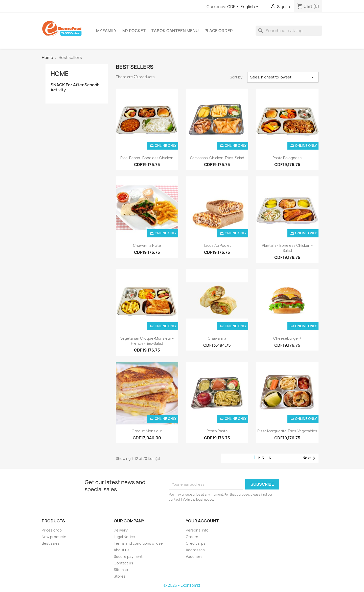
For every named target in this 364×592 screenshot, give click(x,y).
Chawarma (217, 338)
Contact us (123, 563)
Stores (120, 576)
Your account (202, 521)
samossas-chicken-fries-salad (217, 158)
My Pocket (134, 31)
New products (54, 537)
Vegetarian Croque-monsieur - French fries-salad (147, 341)
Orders (192, 537)
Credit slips (196, 543)
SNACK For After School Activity (74, 87)
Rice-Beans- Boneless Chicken (147, 158)
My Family (106, 31)
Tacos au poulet (217, 245)
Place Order (219, 31)
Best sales (51, 543)
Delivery (121, 530)
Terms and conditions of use (138, 543)
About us (122, 550)
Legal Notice (124, 537)
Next (310, 458)
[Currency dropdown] (234, 7)
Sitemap (121, 570)
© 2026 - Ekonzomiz (182, 585)
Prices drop (52, 530)
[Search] (289, 31)
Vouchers (194, 556)
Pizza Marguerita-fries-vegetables (287, 431)
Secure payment (128, 556)
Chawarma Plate (147, 245)
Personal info (197, 530)
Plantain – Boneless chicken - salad (287, 248)
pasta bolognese (287, 158)
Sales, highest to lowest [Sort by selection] (283, 77)
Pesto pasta (217, 431)
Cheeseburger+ (287, 338)
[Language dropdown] (250, 7)
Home (60, 74)
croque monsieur (147, 431)
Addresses (195, 550)
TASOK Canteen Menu (175, 31)
